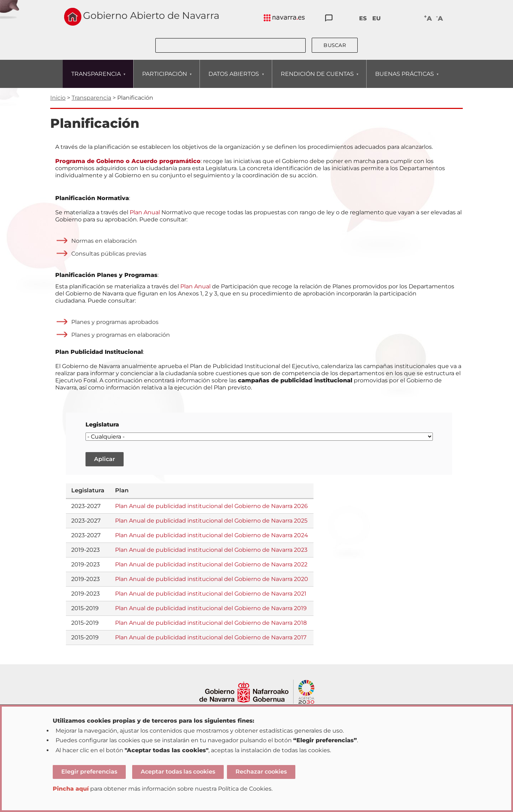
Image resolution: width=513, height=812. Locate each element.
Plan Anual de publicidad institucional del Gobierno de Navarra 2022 (211, 564)
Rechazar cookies (261, 772)
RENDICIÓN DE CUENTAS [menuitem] (317, 79)
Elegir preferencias (89, 772)
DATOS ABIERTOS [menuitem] (234, 79)
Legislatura (102, 425)
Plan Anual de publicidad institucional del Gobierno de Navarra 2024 (212, 535)
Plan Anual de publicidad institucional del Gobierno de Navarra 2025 (211, 521)
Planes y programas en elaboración (121, 335)
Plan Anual (145, 212)
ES (363, 18)
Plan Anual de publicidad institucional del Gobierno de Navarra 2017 (211, 637)
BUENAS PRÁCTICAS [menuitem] (404, 79)
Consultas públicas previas (109, 254)
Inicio (58, 98)
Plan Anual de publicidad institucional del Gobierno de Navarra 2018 (211, 623)
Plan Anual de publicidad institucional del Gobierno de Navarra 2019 (211, 608)
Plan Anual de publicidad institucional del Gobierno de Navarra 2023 (211, 550)
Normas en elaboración (104, 241)
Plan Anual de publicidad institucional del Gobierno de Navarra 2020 (212, 579)
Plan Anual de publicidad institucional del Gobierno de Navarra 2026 (211, 506)
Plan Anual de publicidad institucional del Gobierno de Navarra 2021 (211, 594)
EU (377, 18)
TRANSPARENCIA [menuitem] (96, 79)
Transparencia (91, 98)
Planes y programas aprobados (115, 322)
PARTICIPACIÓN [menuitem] (164, 79)
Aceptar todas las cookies (178, 772)
